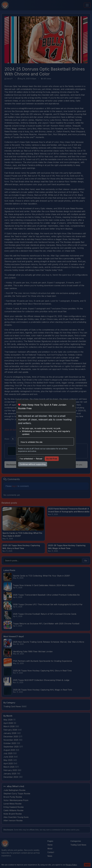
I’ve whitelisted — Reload (31, 459)
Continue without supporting (33, 464)
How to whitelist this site (32, 442)
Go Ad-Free (52, 459)
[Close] (73, 406)
